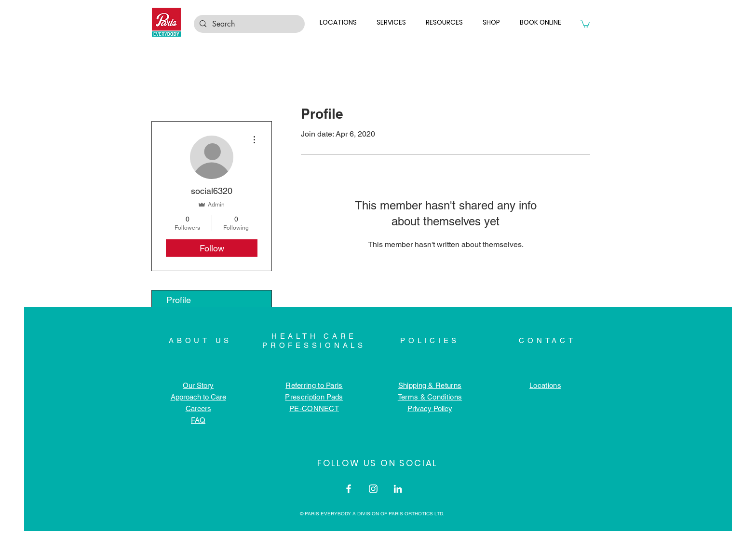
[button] (341, 22)
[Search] (248, 24)
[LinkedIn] (398, 489)
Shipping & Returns (430, 385)
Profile (179, 300)
